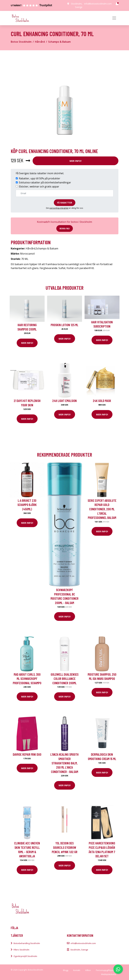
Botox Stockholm (21, 42)
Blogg (66, 970)
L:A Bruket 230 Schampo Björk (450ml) (27, 505)
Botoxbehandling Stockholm (27, 943)
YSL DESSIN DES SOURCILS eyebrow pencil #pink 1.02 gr (65, 847)
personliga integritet (59, 208)
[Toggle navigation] (114, 18)
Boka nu (65, 228)
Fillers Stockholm (21, 950)
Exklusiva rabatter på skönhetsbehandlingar (45, 182)
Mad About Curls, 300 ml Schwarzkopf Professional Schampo (27, 679)
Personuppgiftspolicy (106, 970)
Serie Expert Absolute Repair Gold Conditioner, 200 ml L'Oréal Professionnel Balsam (102, 509)
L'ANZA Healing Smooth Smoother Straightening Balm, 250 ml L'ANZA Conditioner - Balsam (64, 763)
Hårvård (40, 42)
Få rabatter (65, 203)
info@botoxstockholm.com (98, 4)
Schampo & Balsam (59, 42)
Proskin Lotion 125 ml (64, 325)
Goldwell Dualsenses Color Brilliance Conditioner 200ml (65, 679)
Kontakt (77, 970)
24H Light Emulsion (64, 401)
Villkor (88, 970)
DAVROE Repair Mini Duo (27, 754)
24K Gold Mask (102, 401)
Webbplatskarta (108, 974)
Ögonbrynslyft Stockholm (25, 956)
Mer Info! (75, 161)
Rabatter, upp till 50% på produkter (40, 178)
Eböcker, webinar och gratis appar (39, 187)
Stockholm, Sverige (79, 950)
